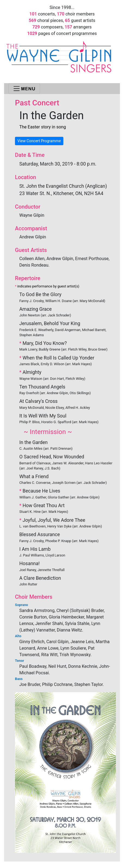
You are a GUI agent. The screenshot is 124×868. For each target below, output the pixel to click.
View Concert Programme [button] (39, 141)
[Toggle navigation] (24, 89)
